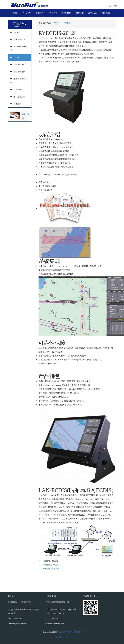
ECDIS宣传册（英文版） (49, 569)
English (116, 6)
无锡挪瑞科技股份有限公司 (69, 632)
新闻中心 (41, 13)
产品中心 (28, 13)
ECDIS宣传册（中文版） (49, 565)
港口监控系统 (19, 97)
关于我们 (54, 13)
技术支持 (80, 13)
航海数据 (67, 13)
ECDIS (16, 57)
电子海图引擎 (19, 39)
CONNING (18, 90)
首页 (15, 13)
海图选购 (106, 13)
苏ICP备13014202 (62, 637)
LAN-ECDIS (19, 65)
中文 (109, 6)
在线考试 (93, 13)
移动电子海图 (19, 72)
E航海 (16, 32)
